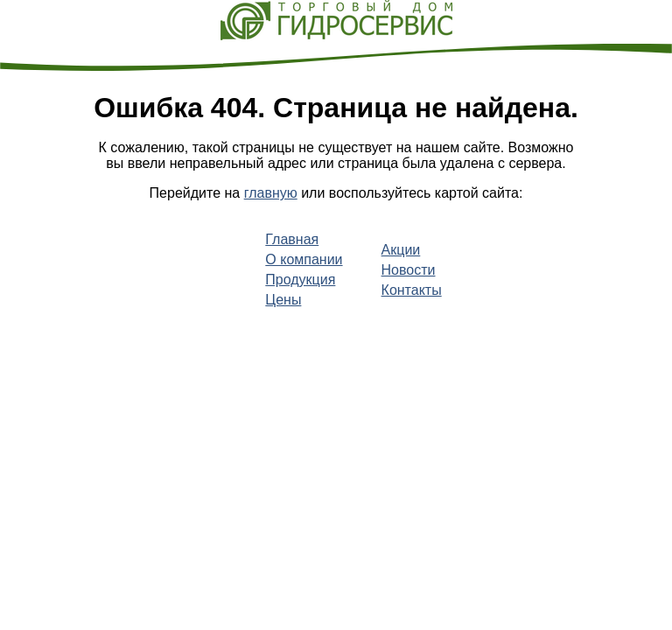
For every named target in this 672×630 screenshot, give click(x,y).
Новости (409, 270)
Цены (283, 300)
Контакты (412, 290)
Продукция (300, 280)
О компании (304, 259)
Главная (292, 239)
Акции (401, 250)
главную (271, 193)
